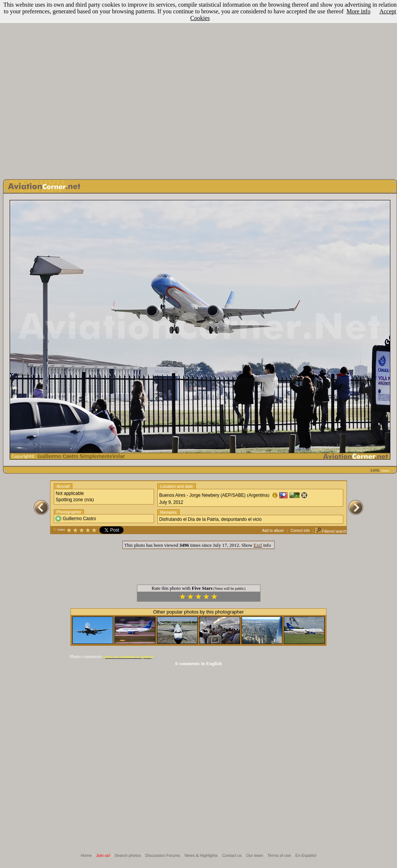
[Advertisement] (197, 88)
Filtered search (331, 531)
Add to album (273, 531)
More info (358, 11)
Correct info (300, 531)
